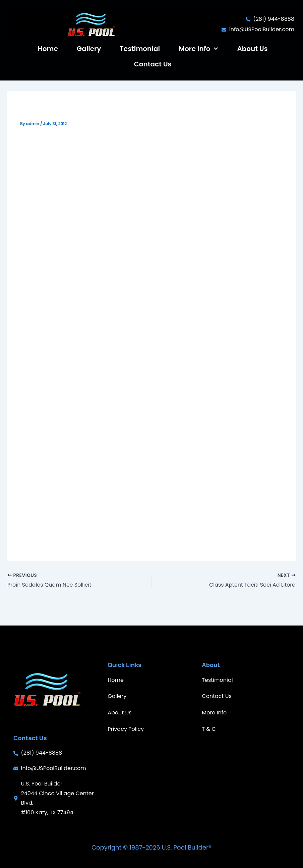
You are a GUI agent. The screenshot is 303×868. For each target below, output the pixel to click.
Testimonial (140, 49)
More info (198, 49)
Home (48, 49)
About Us (252, 49)
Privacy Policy (126, 729)
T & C (209, 729)
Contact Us (153, 64)
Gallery (89, 49)
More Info (214, 713)
